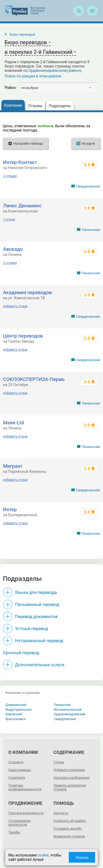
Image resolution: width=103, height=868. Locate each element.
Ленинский (91, 230)
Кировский (14, 714)
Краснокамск (16, 719)
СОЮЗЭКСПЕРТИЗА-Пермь (34, 379)
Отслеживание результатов (19, 823)
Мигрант (13, 466)
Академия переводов (27, 292)
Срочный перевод (21, 653)
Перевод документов (36, 617)
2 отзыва (10, 176)
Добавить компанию (69, 770)
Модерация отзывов (69, 836)
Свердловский (88, 186)
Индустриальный (18, 710)
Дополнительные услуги (40, 665)
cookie (43, 855)
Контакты (61, 813)
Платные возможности (26, 813)
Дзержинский (16, 705)
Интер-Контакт (20, 162)
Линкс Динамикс (22, 206)
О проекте (16, 762)
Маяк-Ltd (13, 423)
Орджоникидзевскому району (55, 70)
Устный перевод (32, 629)
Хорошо (82, 857)
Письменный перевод (37, 605)
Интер (10, 509)
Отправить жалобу (68, 829)
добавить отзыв (15, 306)
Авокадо (13, 249)
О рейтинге (17, 778)
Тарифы (14, 832)
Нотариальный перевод (39, 641)
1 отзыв (9, 219)
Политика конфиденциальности (25, 787)
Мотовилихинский (68, 710)
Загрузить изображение (72, 778)
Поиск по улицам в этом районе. (33, 76)
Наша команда (20, 770)
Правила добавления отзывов (70, 787)
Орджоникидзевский (70, 714)
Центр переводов (23, 336)
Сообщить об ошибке (70, 821)
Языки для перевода (36, 592)
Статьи (59, 762)
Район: (10, 88)
